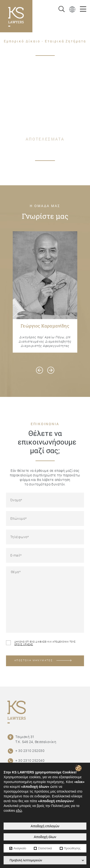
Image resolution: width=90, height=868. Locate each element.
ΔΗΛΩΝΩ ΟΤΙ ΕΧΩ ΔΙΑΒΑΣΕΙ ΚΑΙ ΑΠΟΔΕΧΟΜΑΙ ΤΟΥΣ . (41, 643)
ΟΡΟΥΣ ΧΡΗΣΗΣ (24, 644)
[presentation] (39, 370)
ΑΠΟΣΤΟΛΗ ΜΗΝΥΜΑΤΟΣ (43, 660)
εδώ (19, 811)
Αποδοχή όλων (45, 837)
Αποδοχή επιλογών (45, 826)
